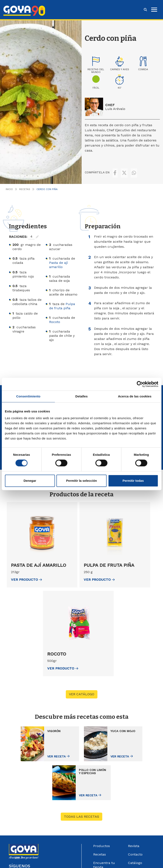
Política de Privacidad (63, 863)
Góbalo (144, 859)
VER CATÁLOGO (82, 690)
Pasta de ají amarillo (59, 260)
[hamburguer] (154, 10)
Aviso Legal (38, 863)
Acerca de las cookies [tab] (135, 396)
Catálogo (135, 820)
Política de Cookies (92, 863)
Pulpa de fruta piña (62, 302)
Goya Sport (102, 832)
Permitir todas (133, 481)
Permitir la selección (82, 481)
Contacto (135, 811)
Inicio (9, 185)
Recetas (25, 185)
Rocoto (55, 317)
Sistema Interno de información (141, 830)
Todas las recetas (81, 773)
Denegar (30, 481)
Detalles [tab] (81, 396)
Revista (134, 803)
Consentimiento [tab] (28, 396)
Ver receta (36, 750)
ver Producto (26, 575)
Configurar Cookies (120, 863)
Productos (102, 803)
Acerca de (101, 841)
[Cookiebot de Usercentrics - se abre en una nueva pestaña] (140, 384)
